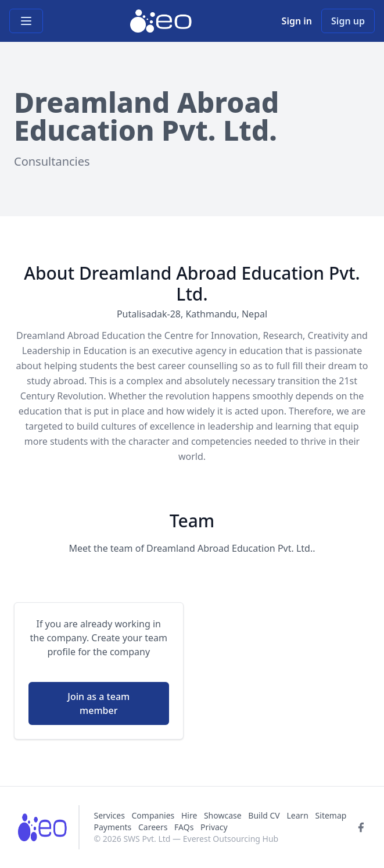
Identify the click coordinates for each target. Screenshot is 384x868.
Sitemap (331, 815)
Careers (153, 827)
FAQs (184, 827)
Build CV (264, 815)
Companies (154, 815)
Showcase (223, 815)
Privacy (214, 827)
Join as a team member (98, 703)
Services (110, 815)
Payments (112, 827)
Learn (297, 815)
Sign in (297, 21)
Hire (189, 815)
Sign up (348, 21)
